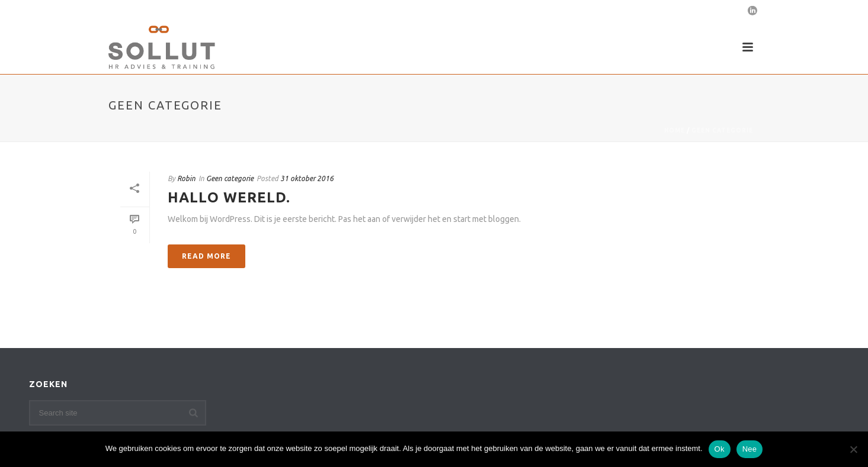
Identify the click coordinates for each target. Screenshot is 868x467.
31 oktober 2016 (307, 178)
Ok (720, 449)
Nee (750, 449)
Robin (186, 178)
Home (675, 131)
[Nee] (853, 449)
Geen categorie (722, 131)
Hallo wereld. (229, 197)
